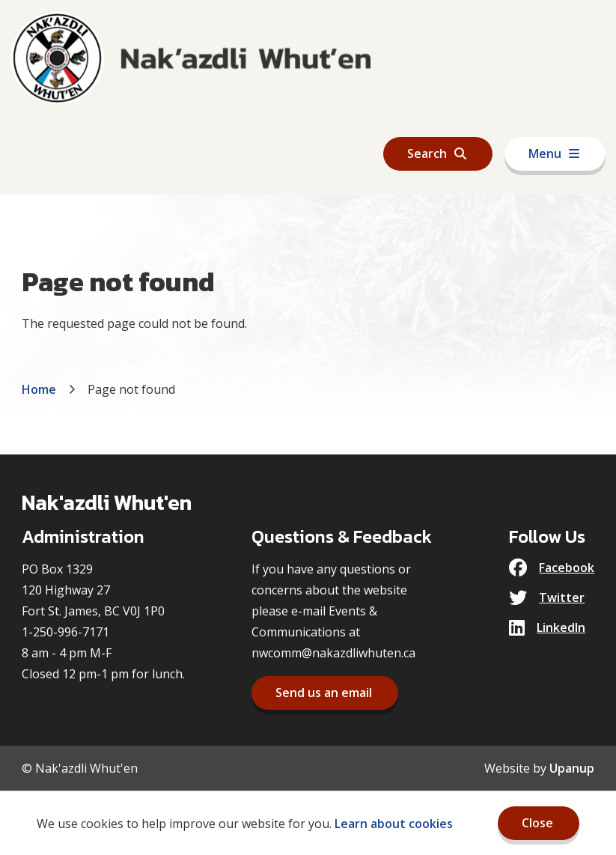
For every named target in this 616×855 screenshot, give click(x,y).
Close (537, 823)
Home (39, 389)
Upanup (572, 768)
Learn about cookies (394, 824)
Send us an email (324, 693)
